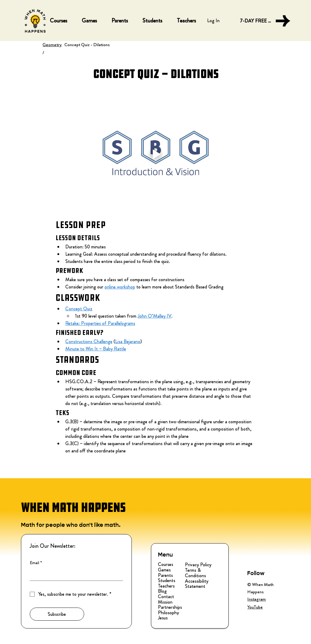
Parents (165, 575)
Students (167, 581)
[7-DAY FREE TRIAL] (265, 21)
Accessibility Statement (197, 584)
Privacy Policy (198, 565)
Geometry (52, 45)
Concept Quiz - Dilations (87, 45)
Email (36, 563)
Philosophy (168, 613)
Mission (165, 602)
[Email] (75, 574)
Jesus (163, 618)
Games (164, 570)
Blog (162, 591)
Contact (166, 597)
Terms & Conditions (195, 573)
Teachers (166, 586)
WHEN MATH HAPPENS (73, 508)
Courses (166, 564)
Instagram (256, 599)
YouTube (255, 607)
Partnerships (170, 607)
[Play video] (156, 154)
